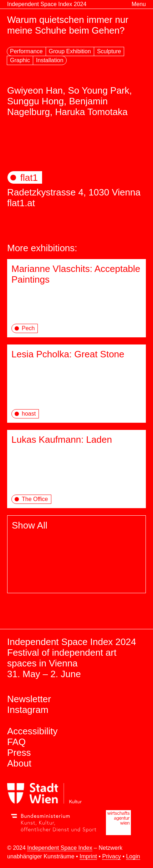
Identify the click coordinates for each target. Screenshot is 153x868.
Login (133, 856)
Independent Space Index (60, 848)
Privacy (111, 856)
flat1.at (21, 203)
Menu (139, 4)
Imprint (88, 856)
